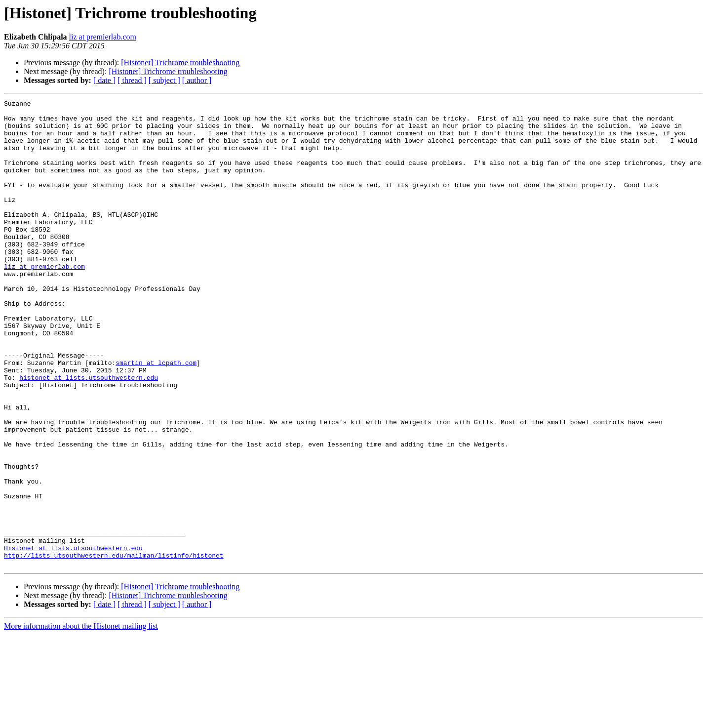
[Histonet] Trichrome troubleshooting (180, 62)
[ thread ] (132, 80)
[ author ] (197, 80)
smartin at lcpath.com (156, 416)
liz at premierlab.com (103, 37)
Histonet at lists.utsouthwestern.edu (73, 638)
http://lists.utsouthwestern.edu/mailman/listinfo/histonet (114, 647)
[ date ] (104, 80)
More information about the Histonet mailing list (81, 719)
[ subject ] (164, 80)
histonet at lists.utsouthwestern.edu (89, 434)
